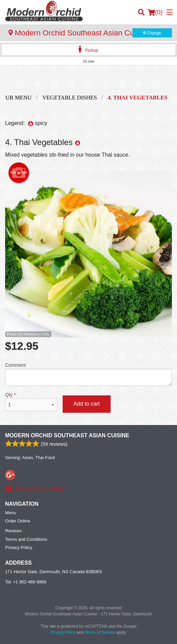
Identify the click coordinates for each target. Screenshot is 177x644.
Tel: (26, 582)
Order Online (18, 521)
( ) (155, 12)
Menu (11, 513)
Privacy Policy (19, 547)
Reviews (13, 531)
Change (152, 33)
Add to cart (87, 404)
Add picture (19, 173)
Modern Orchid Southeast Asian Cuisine (67, 435)
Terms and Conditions (26, 539)
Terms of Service (100, 632)
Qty (31, 402)
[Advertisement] (88, 79)
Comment (88, 374)
